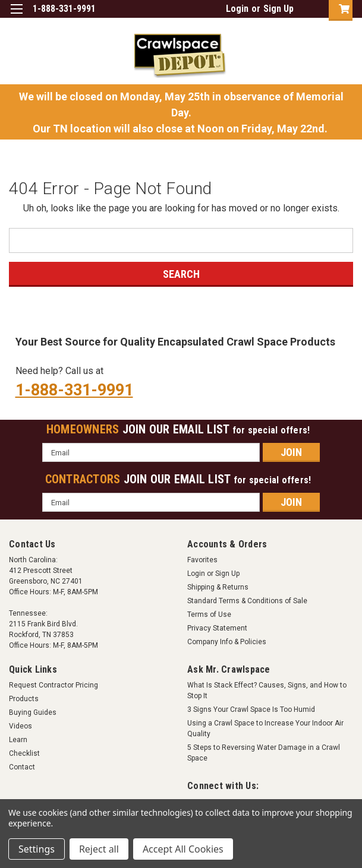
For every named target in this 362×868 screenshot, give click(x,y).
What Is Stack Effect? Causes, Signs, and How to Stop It (267, 690)
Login (237, 9)
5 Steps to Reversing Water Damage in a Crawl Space (264, 753)
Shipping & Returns (218, 587)
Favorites (202, 560)
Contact (22, 767)
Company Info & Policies (227, 642)
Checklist (24, 753)
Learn (18, 740)
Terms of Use (209, 614)
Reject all (99, 849)
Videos (21, 726)
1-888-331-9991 (74, 390)
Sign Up (278, 9)
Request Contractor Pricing (53, 685)
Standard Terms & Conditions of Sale (247, 601)
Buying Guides (33, 712)
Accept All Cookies (183, 849)
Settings (37, 849)
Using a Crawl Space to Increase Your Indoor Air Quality (265, 728)
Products (24, 699)
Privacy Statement (217, 628)
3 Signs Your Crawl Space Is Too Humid (251, 709)
